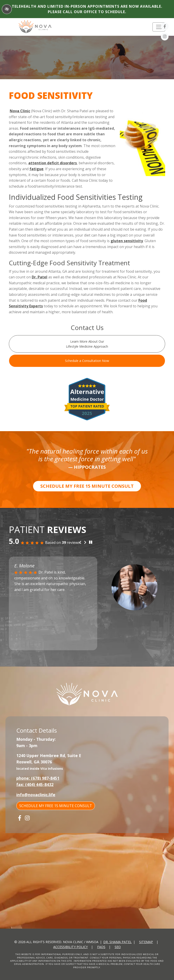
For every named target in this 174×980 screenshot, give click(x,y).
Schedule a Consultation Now (87, 361)
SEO (118, 947)
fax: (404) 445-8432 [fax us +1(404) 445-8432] (35, 784)
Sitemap (146, 942)
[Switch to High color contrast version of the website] (7, 9)
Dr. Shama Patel (117, 942)
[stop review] (91, 542)
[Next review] (85, 543)
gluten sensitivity (127, 241)
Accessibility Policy (70, 947)
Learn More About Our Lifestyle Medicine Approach (87, 344)
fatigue (36, 169)
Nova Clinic (20, 111)
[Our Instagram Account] (165, 37)
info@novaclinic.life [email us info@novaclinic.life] (36, 795)
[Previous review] (80, 543)
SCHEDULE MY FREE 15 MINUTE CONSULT (87, 486)
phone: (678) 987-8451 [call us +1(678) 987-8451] (38, 778)
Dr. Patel (40, 277)
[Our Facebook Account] (165, 27)
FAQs (101, 947)
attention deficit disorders (53, 163)
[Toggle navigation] (159, 27)
